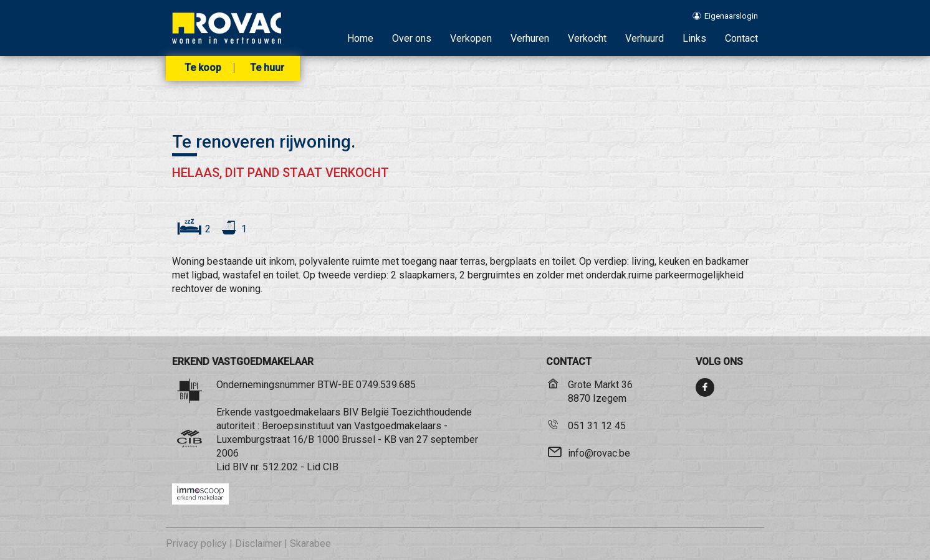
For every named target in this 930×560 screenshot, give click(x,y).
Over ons (412, 38)
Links (694, 38)
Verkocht (587, 38)
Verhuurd (645, 38)
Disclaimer (258, 543)
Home (360, 38)
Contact (741, 38)
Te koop (203, 68)
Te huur (267, 68)
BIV (240, 467)
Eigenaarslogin (725, 16)
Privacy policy (196, 543)
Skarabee (310, 543)
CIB (331, 467)
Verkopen (471, 38)
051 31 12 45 (597, 426)
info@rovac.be (599, 453)
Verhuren (530, 38)
